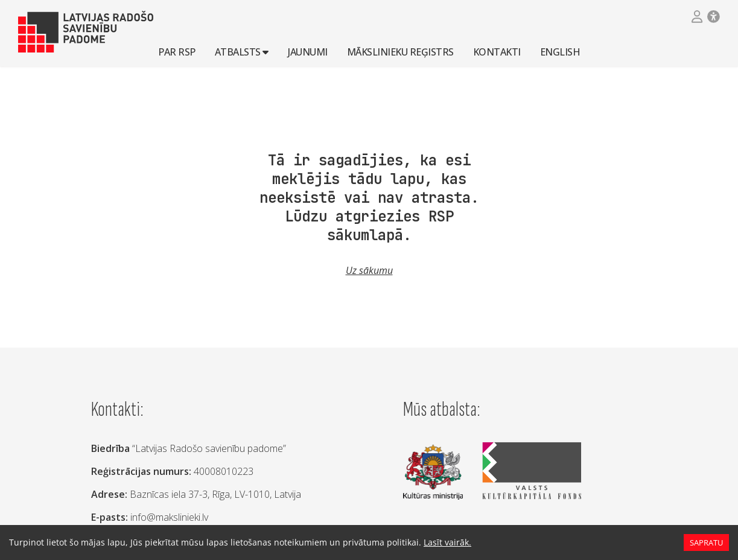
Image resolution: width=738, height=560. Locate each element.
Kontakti (497, 51)
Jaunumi (308, 51)
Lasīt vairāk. (428, 542)
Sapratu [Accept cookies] (706, 542)
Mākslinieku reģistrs (400, 51)
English (560, 51)
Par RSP (177, 51)
